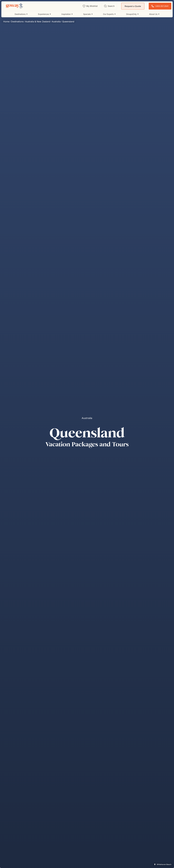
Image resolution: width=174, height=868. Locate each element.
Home (6, 22)
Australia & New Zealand (38, 22)
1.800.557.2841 (160, 6)
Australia (56, 22)
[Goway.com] (14, 6)
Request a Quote (133, 6)
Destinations (17, 22)
